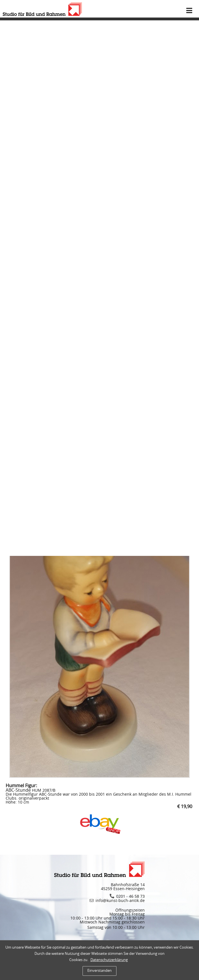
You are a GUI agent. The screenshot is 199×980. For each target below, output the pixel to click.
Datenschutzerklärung (109, 960)
